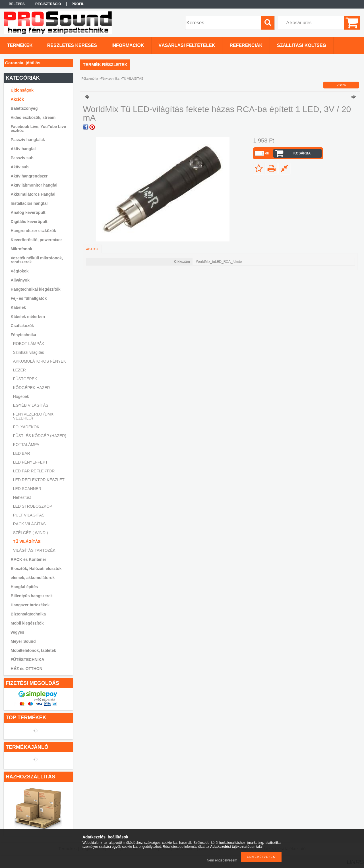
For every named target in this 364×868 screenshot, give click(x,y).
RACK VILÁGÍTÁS (29, 524)
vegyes (17, 632)
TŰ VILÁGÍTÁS (27, 542)
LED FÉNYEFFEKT (30, 462)
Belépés (17, 4)
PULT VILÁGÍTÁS (29, 515)
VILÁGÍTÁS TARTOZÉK (34, 550)
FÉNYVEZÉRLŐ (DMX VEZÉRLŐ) (33, 416)
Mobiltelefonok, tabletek (33, 650)
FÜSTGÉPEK (25, 379)
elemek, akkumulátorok (33, 578)
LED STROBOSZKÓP (33, 506)
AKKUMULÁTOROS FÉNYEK (40, 361)
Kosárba (302, 153)
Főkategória (90, 78)
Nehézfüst (22, 497)
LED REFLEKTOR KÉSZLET (39, 480)
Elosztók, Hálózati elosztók (36, 569)
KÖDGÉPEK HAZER (32, 388)
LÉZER (19, 370)
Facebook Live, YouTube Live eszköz (39, 129)
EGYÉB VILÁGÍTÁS (31, 405)
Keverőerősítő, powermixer (37, 240)
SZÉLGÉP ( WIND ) (31, 533)
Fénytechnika (110, 78)
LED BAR (22, 453)
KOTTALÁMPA (26, 445)
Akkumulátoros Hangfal (33, 194)
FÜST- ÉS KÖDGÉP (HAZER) (40, 436)
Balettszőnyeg (24, 108)
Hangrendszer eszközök (34, 231)
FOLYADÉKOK (26, 427)
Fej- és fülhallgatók (29, 298)
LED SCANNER (27, 489)
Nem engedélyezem (222, 860)
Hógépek (21, 396)
